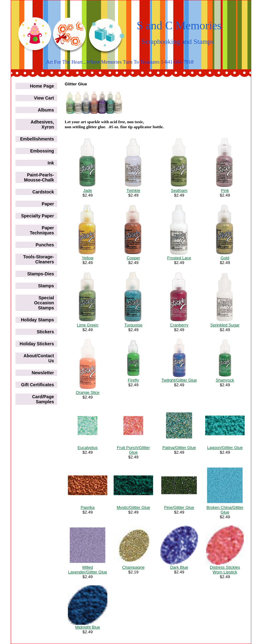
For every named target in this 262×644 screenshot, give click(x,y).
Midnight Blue (88, 627)
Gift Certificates (38, 385)
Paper (48, 204)
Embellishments (37, 139)
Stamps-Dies (41, 274)
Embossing (42, 151)
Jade (87, 190)
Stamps (46, 286)
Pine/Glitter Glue (179, 507)
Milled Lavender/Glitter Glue (88, 570)
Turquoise (133, 325)
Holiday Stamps (37, 320)
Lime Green (88, 325)
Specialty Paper (38, 216)
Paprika (87, 507)
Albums (46, 110)
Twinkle (133, 190)
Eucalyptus (88, 448)
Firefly (133, 380)
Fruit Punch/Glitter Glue (133, 450)
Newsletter (43, 373)
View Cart (44, 98)
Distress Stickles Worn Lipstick (225, 570)
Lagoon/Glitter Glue (225, 448)
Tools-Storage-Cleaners (39, 259)
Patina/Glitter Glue (179, 448)
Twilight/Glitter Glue (179, 380)
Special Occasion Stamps (44, 303)
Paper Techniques (42, 230)
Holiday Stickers (37, 344)
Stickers (45, 332)
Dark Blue (179, 567)
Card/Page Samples (43, 399)
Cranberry (179, 325)
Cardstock (43, 192)
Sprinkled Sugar (225, 325)
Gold (225, 258)
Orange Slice (88, 392)
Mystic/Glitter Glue (133, 507)
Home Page (42, 86)
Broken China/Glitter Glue (225, 510)
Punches (45, 245)
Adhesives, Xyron (42, 124)
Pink (225, 190)
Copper (133, 258)
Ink (51, 163)
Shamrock (225, 380)
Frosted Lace (179, 258)
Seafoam (179, 190)
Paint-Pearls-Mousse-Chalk (39, 177)
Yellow (88, 258)
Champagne (133, 567)
